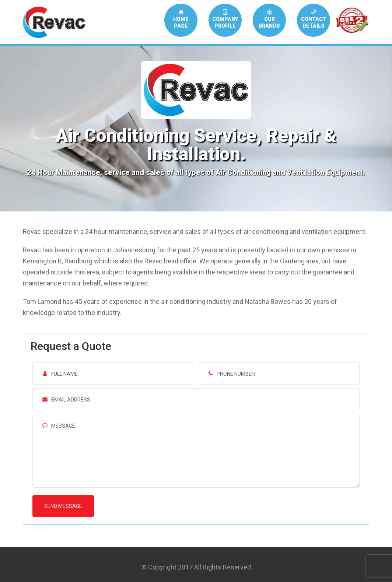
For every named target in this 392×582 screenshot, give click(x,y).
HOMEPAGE (181, 19)
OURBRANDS (269, 19)
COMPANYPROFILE (225, 19)
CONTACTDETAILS (314, 19)
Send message (63, 506)
